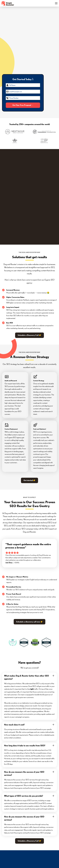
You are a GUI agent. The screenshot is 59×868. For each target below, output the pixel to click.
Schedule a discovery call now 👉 (29, 622)
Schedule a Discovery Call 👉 (30, 335)
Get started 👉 (30, 480)
